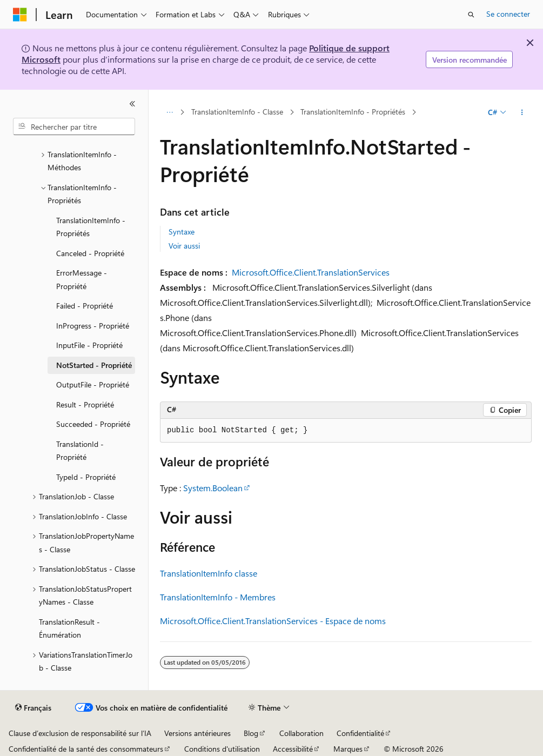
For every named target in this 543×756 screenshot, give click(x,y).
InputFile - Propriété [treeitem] (89, 345)
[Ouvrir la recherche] (471, 15)
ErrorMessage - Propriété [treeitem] (82, 279)
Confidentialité (360, 733)
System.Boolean (213, 488)
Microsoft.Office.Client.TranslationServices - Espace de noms (273, 621)
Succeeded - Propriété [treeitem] (93, 424)
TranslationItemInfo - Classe (237, 112)
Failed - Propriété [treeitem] (85, 306)
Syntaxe (182, 232)
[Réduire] (132, 104)
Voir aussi (184, 246)
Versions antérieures (197, 733)
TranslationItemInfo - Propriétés (353, 112)
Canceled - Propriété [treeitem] (90, 253)
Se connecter (508, 14)
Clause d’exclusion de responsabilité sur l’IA (80, 733)
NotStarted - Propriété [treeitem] (94, 365)
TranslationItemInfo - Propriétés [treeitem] (91, 227)
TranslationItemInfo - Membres (218, 597)
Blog (251, 733)
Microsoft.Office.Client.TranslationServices (311, 272)
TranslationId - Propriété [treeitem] (80, 451)
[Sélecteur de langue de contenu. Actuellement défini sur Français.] (33, 708)
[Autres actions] (522, 112)
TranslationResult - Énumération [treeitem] (69, 628)
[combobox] (74, 126)
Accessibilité (293, 749)
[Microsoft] (20, 15)
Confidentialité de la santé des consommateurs (86, 749)
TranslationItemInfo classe (209, 573)
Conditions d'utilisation (222, 749)
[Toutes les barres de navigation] (169, 112)
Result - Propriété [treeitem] (85, 404)
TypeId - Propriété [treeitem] (86, 477)
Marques (348, 749)
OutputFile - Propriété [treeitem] (93, 384)
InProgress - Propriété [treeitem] (93, 326)
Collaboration (301, 733)
